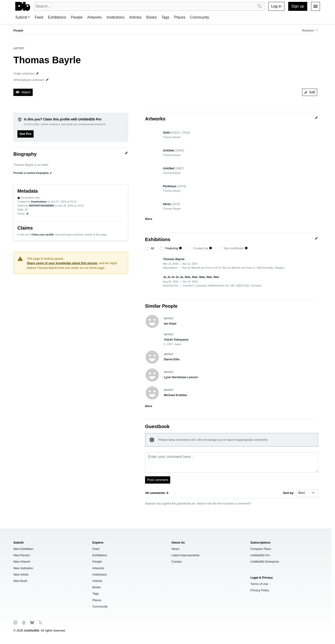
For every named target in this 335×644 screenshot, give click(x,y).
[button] (180, 248)
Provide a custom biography (33, 173)
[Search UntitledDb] (260, 6)
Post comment (158, 480)
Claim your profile (43, 235)
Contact (177, 562)
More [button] (149, 219)
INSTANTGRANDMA (42, 206)
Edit (310, 92)
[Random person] (310, 30)
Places (180, 17)
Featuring (172, 248)
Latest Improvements (185, 555)
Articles (135, 17)
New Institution (23, 568)
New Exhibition (23, 549)
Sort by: (289, 493)
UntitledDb (32, 630)
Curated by (201, 248)
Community (200, 17)
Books (151, 17)
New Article (21, 574)
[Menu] (315, 6)
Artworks (95, 17)
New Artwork (22, 562)
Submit (21, 17)
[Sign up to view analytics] (27, 213)
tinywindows (39, 202)
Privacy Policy (260, 590)
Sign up (298, 6)
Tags (166, 17)
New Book (20, 581)
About (175, 549)
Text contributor (234, 248)
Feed (39, 17)
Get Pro (26, 134)
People (77, 17)
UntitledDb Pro (260, 555)
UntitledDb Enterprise (265, 562)
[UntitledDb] (23, 6)
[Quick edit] (126, 153)
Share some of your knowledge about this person (62, 263)
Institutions (115, 17)
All (152, 248)
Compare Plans (261, 549)
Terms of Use (259, 584)
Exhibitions (57, 17)
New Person (22, 555)
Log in (276, 6)
